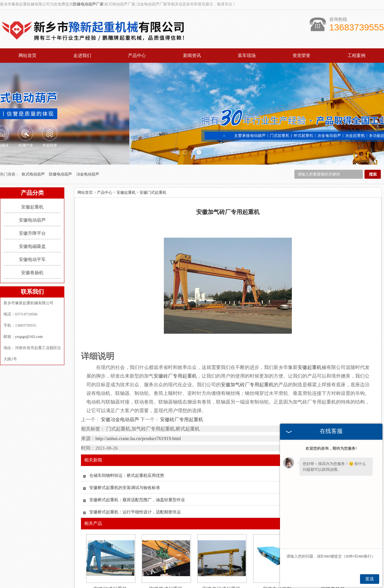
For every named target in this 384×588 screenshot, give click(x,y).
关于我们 (92, 566)
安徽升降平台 (32, 179)
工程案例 (356, 56)
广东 (220, 585)
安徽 (211, 585)
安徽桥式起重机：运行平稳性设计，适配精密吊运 (135, 457)
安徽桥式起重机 (166, 534)
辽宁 (194, 585)
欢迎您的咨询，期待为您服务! (331, 448)
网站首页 (28, 56)
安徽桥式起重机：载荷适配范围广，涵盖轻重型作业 (137, 445)
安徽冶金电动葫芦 (120, 365)
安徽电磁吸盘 (32, 192)
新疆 (202, 585)
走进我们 (82, 56)
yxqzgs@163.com (29, 282)
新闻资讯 (192, 56)
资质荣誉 (301, 56)
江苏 (228, 585)
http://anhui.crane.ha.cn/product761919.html (138, 384)
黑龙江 (183, 585)
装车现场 (247, 56)
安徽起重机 (32, 152)
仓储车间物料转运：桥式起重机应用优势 (127, 421)
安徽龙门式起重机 (221, 534)
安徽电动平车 (32, 205)
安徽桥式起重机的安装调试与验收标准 (125, 433)
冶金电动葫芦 (88, 119)
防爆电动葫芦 (61, 119)
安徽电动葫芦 (32, 165)
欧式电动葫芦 (34, 119)
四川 (237, 585)
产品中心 (137, 56)
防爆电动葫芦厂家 (88, 4)
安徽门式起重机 (153, 138)
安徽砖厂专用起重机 (181, 365)
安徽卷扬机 (32, 218)
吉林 (172, 585)
